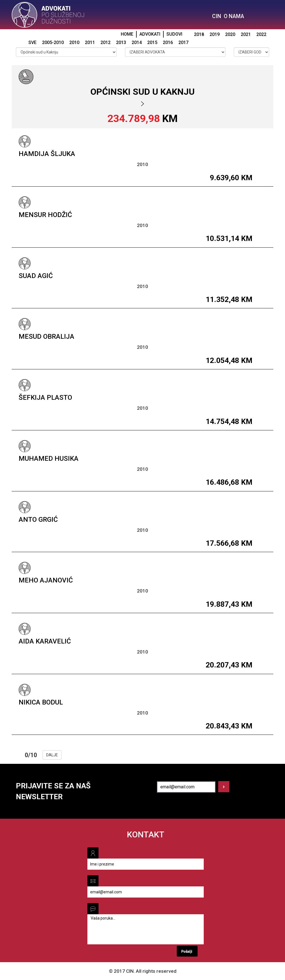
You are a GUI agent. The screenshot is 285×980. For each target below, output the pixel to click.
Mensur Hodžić (45, 215)
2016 (168, 42)
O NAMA (234, 16)
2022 (261, 34)
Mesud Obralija (46, 337)
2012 (105, 42)
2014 (137, 42)
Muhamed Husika (49, 459)
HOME (127, 34)
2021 (246, 34)
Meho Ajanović (46, 580)
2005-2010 (53, 42)
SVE (32, 42)
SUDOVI (174, 34)
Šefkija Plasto (45, 398)
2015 (152, 42)
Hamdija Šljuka (47, 154)
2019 (215, 34)
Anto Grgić (38, 520)
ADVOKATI (150, 34)
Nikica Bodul (41, 702)
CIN (217, 16)
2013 (121, 42)
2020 (230, 34)
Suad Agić (36, 276)
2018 (199, 34)
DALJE (52, 755)
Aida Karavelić (45, 641)
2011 (90, 42)
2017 (183, 42)
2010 (74, 42)
